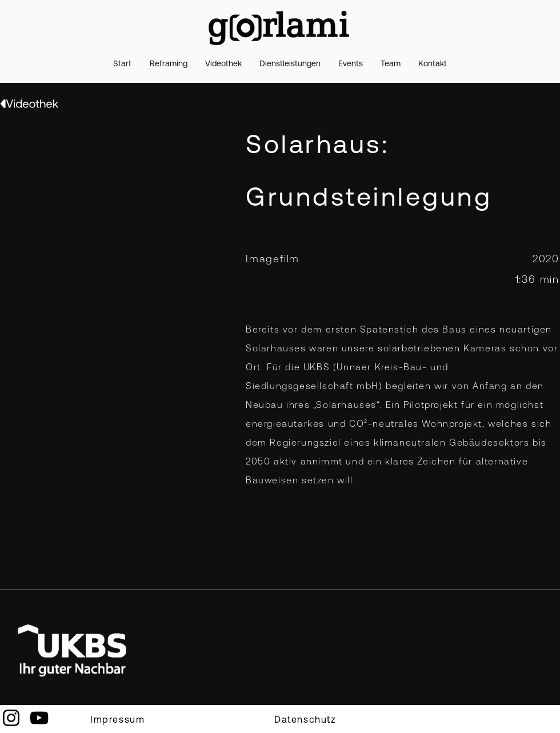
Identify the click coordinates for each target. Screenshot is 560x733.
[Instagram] (11, 718)
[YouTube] (39, 718)
